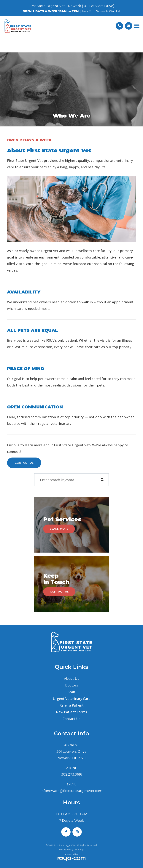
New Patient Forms (71, 712)
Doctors (72, 685)
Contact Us (24, 463)
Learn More (59, 529)
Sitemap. (80, 849)
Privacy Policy (66, 849)
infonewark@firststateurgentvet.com (71, 791)
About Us (72, 678)
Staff (71, 692)
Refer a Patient (72, 705)
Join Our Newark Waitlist (101, 11)
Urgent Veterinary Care (72, 699)
